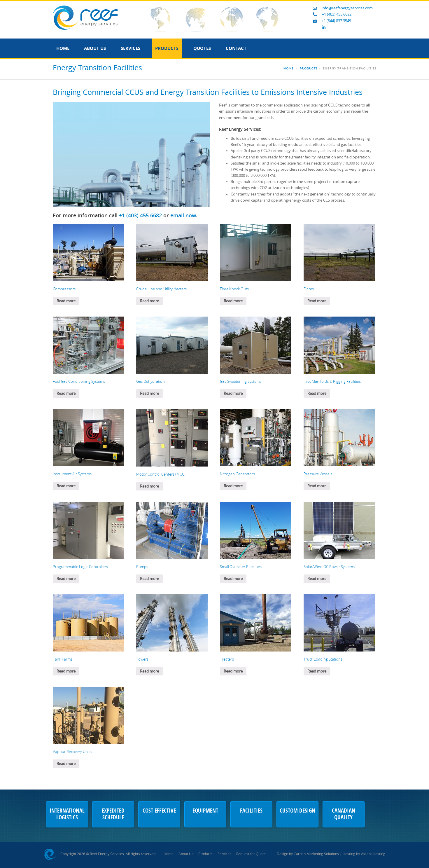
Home (63, 48)
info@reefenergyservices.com (347, 8)
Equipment (205, 811)
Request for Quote (251, 854)
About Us (95, 48)
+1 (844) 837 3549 (336, 21)
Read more (66, 301)
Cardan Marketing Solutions (316, 854)
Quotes (202, 48)
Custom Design (297, 811)
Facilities (251, 811)
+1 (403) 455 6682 (337, 14)
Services (131, 48)
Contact (236, 48)
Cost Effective (159, 811)
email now (183, 215)
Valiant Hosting (373, 854)
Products (167, 48)
